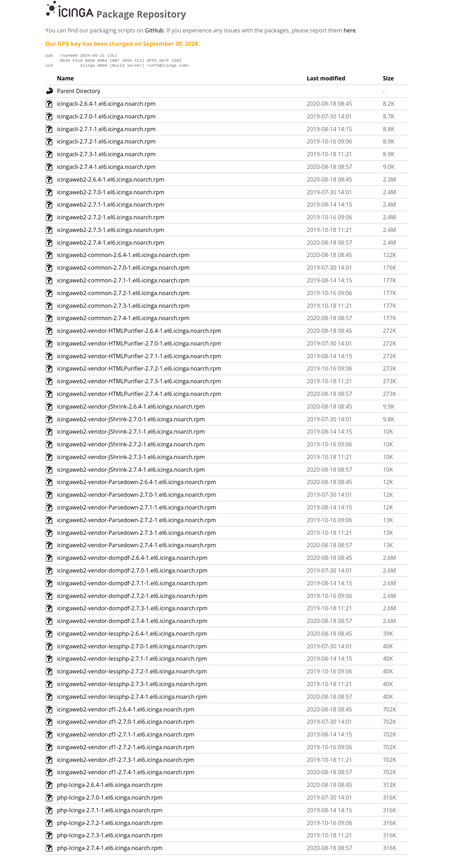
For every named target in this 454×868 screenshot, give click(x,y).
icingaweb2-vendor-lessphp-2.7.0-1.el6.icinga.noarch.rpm (132, 648)
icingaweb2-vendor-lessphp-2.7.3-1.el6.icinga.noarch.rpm (132, 686)
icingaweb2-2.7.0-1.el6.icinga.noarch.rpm (110, 194)
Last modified (326, 80)
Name (65, 80)
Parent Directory (78, 93)
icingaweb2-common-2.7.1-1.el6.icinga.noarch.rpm (123, 282)
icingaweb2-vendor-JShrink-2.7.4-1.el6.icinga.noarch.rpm (131, 472)
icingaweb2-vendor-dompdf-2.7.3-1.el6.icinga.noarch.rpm (132, 610)
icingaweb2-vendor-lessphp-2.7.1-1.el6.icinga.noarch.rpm (132, 661)
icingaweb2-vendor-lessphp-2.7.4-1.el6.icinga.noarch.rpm (132, 699)
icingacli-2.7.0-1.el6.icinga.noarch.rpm (106, 118)
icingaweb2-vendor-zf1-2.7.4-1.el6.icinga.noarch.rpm (125, 774)
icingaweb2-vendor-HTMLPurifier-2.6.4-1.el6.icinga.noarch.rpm (139, 333)
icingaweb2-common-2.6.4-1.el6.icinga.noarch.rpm (123, 257)
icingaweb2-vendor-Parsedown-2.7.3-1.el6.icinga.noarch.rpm (136, 535)
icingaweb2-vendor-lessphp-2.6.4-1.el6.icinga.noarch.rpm (132, 636)
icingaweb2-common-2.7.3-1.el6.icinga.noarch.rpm (123, 308)
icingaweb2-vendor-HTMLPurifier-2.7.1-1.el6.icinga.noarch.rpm (139, 358)
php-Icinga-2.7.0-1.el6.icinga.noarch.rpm (110, 800)
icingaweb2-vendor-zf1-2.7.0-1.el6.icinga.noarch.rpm (125, 724)
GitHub (154, 30)
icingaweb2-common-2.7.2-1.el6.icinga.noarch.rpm (123, 295)
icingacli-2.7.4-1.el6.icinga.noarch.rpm (106, 169)
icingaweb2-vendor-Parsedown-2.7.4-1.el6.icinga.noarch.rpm (136, 547)
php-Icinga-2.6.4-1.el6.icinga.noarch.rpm (110, 787)
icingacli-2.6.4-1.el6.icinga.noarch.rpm (106, 106)
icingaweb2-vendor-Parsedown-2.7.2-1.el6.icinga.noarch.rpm (136, 522)
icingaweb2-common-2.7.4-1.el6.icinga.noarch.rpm (123, 320)
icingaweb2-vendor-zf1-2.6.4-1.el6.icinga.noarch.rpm (125, 711)
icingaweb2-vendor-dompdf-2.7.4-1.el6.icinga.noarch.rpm (132, 623)
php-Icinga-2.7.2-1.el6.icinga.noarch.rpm (110, 825)
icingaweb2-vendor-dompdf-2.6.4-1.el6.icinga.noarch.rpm (132, 560)
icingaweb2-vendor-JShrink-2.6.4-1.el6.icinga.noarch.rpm (131, 409)
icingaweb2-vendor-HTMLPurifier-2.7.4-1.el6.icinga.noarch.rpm (139, 396)
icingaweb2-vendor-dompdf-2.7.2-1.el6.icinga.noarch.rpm (132, 598)
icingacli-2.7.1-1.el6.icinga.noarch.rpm (106, 131)
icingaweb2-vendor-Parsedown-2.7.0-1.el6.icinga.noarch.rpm (136, 497)
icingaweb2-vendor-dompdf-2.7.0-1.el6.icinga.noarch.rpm (132, 573)
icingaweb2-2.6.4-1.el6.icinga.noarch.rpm (110, 182)
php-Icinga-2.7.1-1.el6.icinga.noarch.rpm (110, 812)
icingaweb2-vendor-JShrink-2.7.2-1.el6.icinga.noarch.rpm (131, 446)
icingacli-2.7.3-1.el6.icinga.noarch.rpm (106, 156)
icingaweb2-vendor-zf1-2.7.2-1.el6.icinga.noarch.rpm (125, 749)
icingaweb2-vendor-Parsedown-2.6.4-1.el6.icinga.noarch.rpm (136, 484)
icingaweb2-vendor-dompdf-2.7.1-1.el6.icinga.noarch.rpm (132, 585)
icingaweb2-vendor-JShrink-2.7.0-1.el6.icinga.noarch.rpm (131, 421)
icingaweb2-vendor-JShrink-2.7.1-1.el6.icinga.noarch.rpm (131, 434)
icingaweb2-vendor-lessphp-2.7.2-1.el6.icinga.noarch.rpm (132, 673)
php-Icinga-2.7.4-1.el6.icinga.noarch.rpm (110, 850)
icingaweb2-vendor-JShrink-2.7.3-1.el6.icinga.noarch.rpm (131, 459)
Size (388, 80)
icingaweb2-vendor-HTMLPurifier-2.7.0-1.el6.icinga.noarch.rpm (139, 346)
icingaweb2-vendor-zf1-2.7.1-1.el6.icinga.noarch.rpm (125, 736)
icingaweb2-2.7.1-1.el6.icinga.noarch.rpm (110, 207)
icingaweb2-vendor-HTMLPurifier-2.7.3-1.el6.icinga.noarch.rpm (139, 383)
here (350, 30)
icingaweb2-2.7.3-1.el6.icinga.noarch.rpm (110, 232)
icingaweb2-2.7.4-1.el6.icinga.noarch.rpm (110, 245)
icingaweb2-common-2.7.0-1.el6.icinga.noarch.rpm (123, 270)
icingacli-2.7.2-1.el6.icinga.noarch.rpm (106, 143)
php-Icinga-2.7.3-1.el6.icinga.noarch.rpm (110, 837)
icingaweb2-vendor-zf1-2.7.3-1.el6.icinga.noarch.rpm (125, 762)
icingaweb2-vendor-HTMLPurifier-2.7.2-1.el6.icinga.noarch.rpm (139, 371)
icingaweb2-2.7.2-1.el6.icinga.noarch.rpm (110, 219)
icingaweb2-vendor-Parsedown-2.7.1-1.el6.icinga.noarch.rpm (136, 509)
